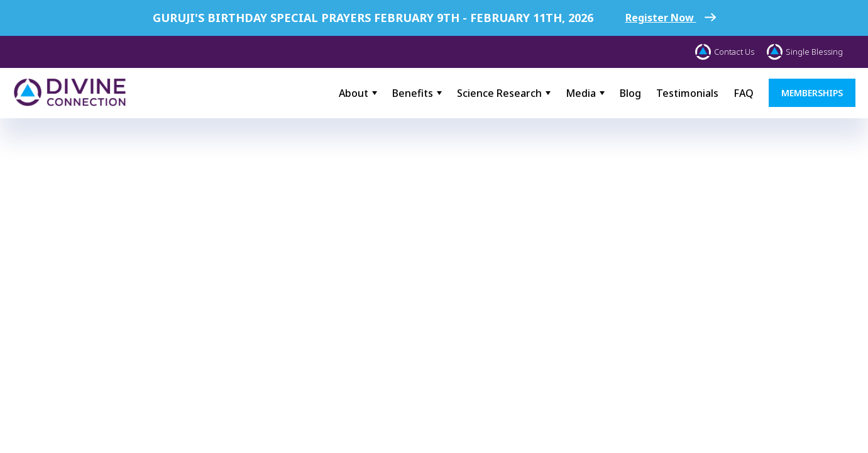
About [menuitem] (354, 93)
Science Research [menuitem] (499, 93)
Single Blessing (805, 52)
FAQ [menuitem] (744, 93)
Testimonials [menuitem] (687, 93)
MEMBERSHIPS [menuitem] (812, 93)
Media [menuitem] (581, 93)
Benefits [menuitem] (413, 93)
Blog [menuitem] (630, 93)
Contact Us (725, 52)
